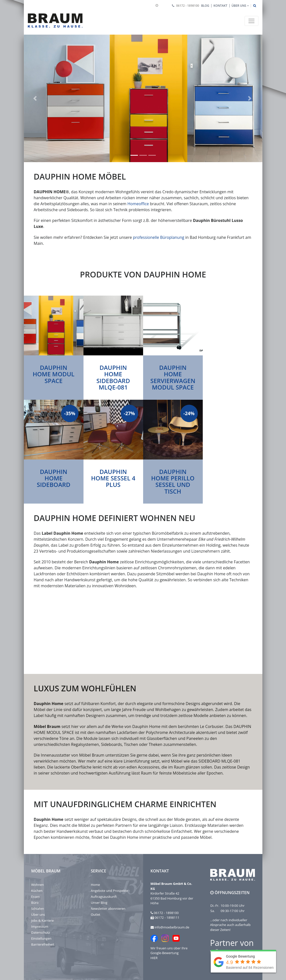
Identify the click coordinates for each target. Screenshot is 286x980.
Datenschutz (41, 932)
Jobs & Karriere (43, 920)
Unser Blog (99, 903)
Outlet (96, 915)
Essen (36, 897)
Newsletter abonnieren (108, 909)
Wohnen (38, 885)
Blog (205, 6)
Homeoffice (138, 204)
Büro (35, 903)
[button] (36, 98)
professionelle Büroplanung (159, 237)
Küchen (37, 891)
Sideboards (111, 744)
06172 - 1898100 (188, 6)
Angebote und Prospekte (110, 891)
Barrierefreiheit (43, 944)
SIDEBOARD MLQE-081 (219, 761)
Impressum (40, 926)
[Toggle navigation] (251, 21)
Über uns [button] (239, 6)
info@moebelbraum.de (172, 927)
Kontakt (220, 6)
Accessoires (149, 767)
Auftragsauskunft (104, 897)
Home (96, 885)
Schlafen (38, 909)
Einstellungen (41, 938)
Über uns (38, 915)
